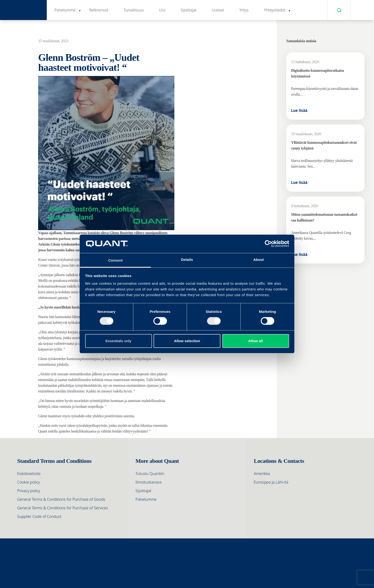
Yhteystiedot (274, 10)
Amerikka (262, 474)
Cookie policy (29, 482)
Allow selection (187, 341)
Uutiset (218, 10)
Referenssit (99, 10)
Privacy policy (29, 491)
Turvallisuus (134, 10)
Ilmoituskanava (148, 482)
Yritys (244, 10)
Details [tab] (187, 260)
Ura (162, 10)
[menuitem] (361, 10)
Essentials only (118, 341)
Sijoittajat (189, 10)
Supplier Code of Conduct (39, 516)
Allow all (256, 341)
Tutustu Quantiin (150, 474)
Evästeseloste (29, 474)
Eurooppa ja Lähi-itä (271, 482)
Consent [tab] (116, 260)
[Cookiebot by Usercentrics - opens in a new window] (268, 244)
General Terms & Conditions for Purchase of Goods (61, 499)
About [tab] (259, 260)
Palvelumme (65, 10)
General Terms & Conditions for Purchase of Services (63, 508)
